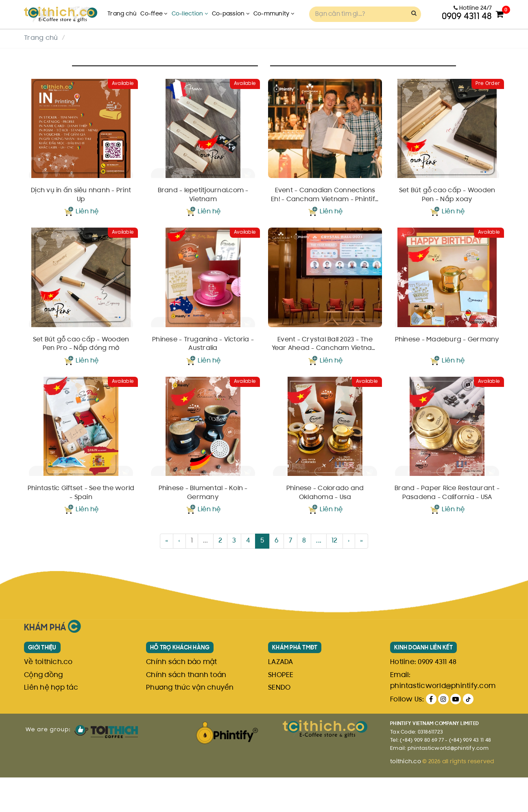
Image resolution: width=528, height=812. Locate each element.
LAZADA (281, 697)
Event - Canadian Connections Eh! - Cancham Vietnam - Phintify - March (325, 207)
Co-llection (190, 14)
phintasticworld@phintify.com (443, 721)
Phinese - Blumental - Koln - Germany (203, 528)
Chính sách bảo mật (182, 697)
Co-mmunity (274, 14)
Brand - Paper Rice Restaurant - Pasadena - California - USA (447, 528)
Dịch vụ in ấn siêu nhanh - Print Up (81, 207)
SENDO (279, 723)
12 (335, 576)
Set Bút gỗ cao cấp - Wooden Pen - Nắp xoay (447, 207)
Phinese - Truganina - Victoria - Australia (203, 367)
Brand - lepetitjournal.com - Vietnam (203, 207)
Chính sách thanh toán (186, 710)
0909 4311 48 (437, 697)
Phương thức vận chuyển (190, 723)
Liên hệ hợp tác (51, 723)
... (206, 576)
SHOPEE (281, 710)
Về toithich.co (48, 697)
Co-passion (231, 14)
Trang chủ (122, 14)
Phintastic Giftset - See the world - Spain (81, 528)
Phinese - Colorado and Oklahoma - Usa (325, 528)
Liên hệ (87, 224)
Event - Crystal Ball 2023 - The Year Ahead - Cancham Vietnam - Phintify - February (325, 368)
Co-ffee (154, 14)
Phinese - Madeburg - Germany (447, 363)
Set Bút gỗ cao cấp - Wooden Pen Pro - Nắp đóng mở (81, 367)
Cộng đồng (43, 710)
